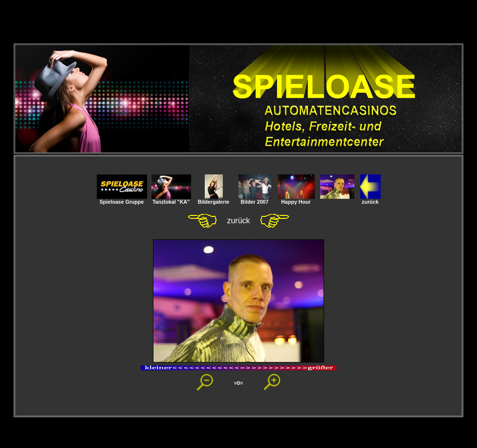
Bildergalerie (214, 199)
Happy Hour (296, 199)
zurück (370, 199)
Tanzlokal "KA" (171, 199)
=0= (238, 383)
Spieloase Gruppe (122, 199)
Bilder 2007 (255, 199)
